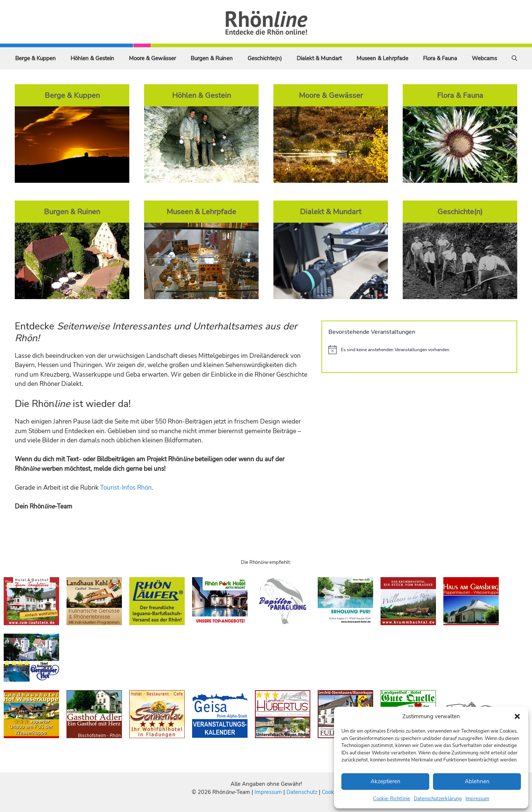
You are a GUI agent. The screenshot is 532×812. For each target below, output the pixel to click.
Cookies (331, 792)
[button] (517, 716)
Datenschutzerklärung (438, 799)
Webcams (484, 58)
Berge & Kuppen (35, 58)
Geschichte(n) (265, 58)
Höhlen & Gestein (92, 58)
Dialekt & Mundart (319, 58)
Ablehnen (477, 781)
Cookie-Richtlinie (392, 799)
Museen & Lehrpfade (382, 58)
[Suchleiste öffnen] (514, 58)
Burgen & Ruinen (212, 58)
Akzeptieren (386, 781)
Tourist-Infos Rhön (126, 488)
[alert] (419, 350)
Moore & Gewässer (152, 58)
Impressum (477, 799)
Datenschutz (302, 792)
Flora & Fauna (440, 58)
